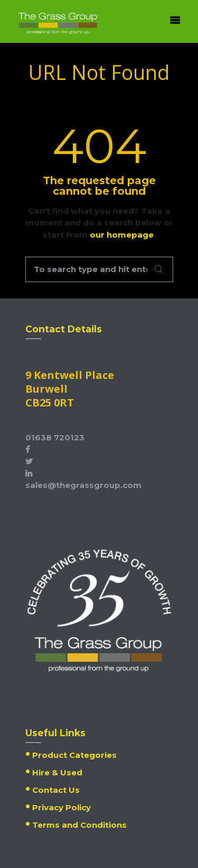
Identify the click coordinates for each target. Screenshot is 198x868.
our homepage (122, 235)
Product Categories (74, 755)
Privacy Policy (62, 807)
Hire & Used (57, 772)
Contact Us (56, 790)
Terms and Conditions (79, 825)
